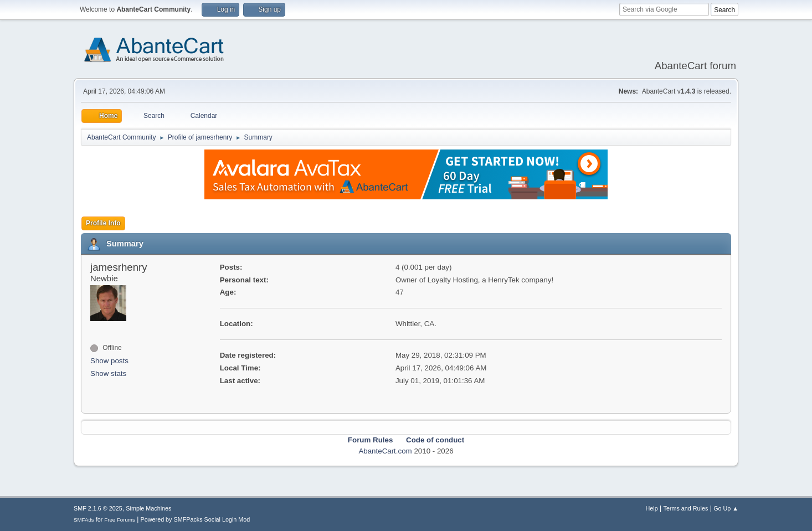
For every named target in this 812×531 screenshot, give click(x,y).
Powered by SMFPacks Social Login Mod (196, 519)
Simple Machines (148, 508)
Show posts (109, 361)
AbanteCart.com (385, 451)
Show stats (108, 373)
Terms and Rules (686, 508)
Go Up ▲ (726, 508)
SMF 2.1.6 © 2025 (98, 508)
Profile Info (103, 223)
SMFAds (84, 520)
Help (652, 508)
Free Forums (120, 520)
